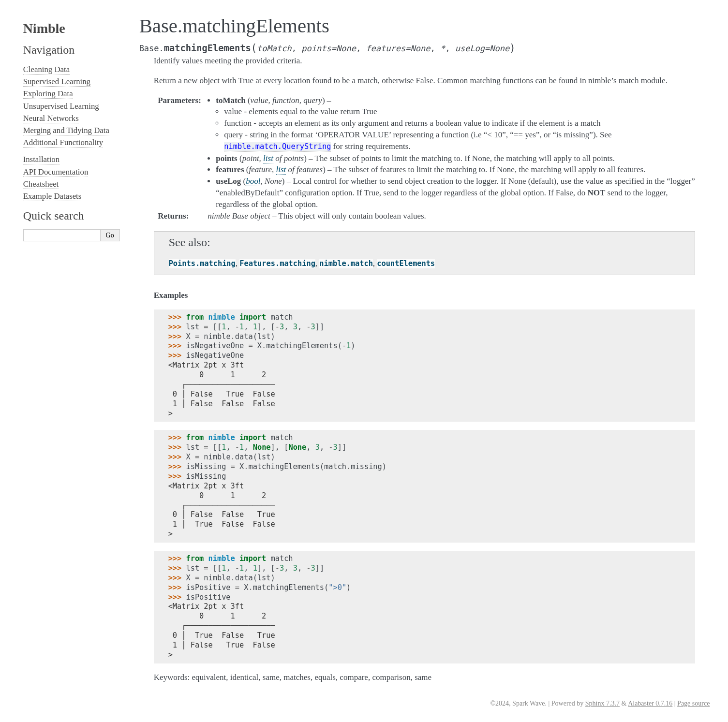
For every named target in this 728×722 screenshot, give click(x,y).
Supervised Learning (57, 81)
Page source (693, 703)
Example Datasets (52, 196)
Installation (42, 159)
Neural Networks (51, 118)
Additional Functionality (63, 142)
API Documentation (56, 172)
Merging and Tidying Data (66, 130)
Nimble (44, 28)
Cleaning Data (46, 69)
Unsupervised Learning (61, 106)
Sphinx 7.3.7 (602, 703)
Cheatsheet (41, 184)
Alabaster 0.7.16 (650, 703)
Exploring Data (48, 94)
